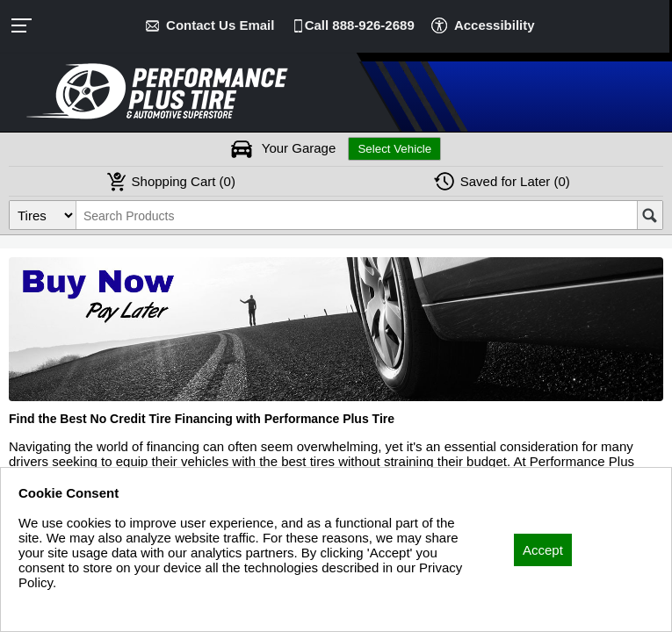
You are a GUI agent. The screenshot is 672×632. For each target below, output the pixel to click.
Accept (543, 550)
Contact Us (220, 25)
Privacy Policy (59, 606)
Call (360, 25)
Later (515, 181)
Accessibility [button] (495, 25)
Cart (184, 181)
